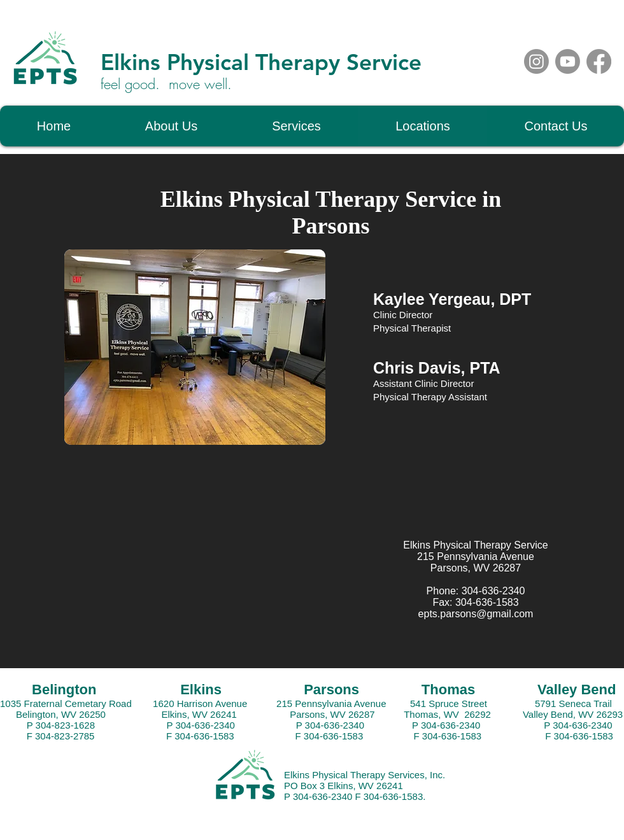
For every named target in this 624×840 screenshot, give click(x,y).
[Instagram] (536, 61)
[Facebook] (599, 61)
